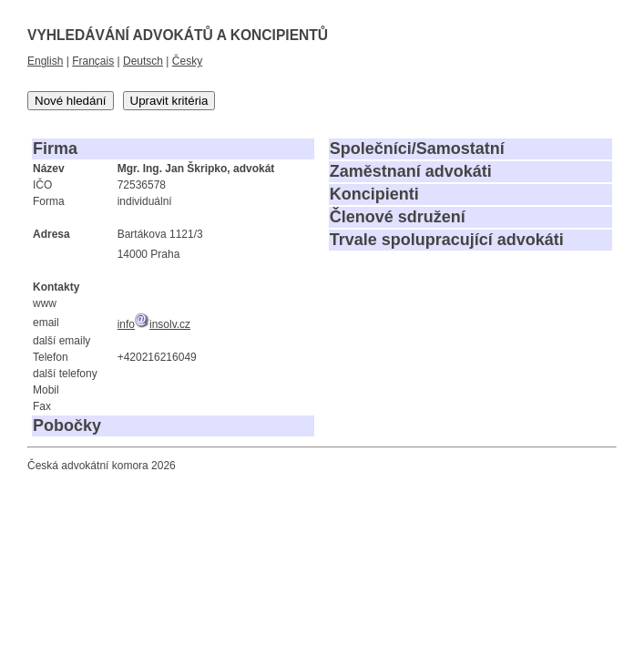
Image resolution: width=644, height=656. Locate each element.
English (45, 61)
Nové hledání (71, 101)
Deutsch (143, 61)
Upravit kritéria (169, 101)
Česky (187, 61)
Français (93, 61)
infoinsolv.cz (154, 324)
